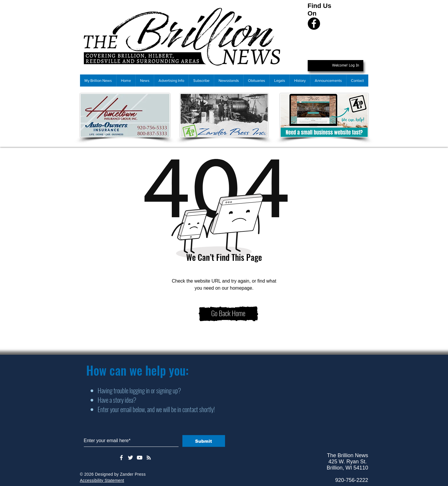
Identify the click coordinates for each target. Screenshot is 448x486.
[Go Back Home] (228, 314)
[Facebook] (314, 24)
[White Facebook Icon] (121, 458)
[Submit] (204, 441)
